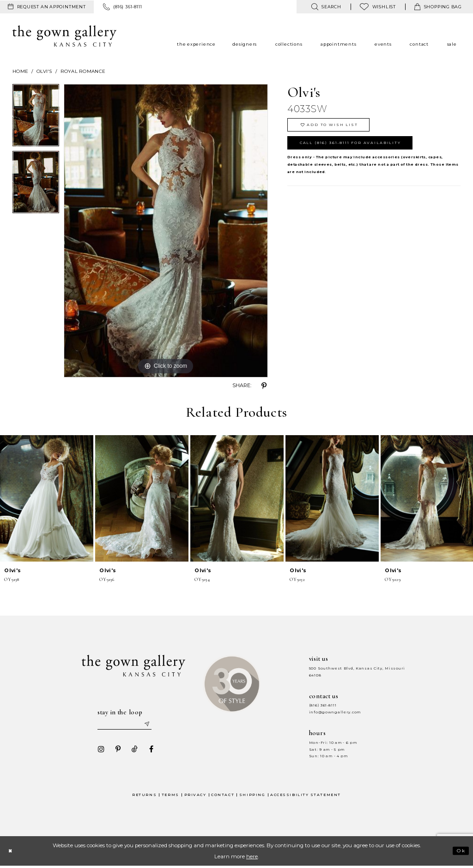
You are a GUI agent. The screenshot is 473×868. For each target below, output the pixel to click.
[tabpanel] (36, 117)
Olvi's (44, 71)
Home (20, 71)
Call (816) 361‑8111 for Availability (358, 147)
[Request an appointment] (47, 7)
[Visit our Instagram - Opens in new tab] (98, 751)
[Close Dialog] (11, 853)
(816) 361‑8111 (323, 705)
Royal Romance (83, 71)
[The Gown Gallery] (64, 36)
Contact (223, 796)
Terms (170, 796)
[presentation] (47, 498)
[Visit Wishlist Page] (378, 7)
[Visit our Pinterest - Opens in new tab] (115, 751)
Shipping (252, 796)
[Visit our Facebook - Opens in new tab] (148, 751)
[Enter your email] (126, 724)
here (252, 858)
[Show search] (326, 7)
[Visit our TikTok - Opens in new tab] (132, 751)
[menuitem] (47, 7)
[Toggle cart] (438, 7)
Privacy (195, 796)
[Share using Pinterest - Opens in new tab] (264, 386)
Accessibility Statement (306, 796)
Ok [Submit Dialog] (460, 853)
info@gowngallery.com (335, 712)
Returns (144, 796)
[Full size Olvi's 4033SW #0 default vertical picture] (166, 231)
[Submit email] (152, 724)
